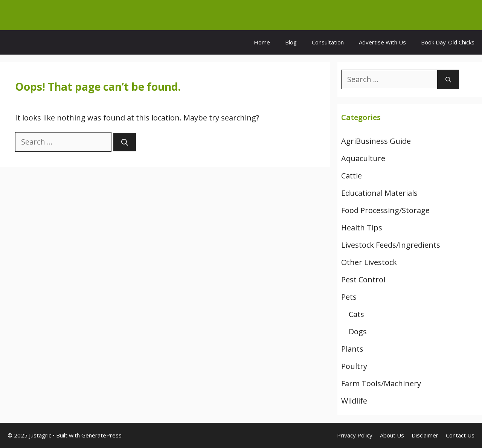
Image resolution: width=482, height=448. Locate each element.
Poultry (354, 366)
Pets (349, 297)
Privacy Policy (355, 435)
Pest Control (363, 280)
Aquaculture (363, 158)
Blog (291, 42)
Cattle (352, 176)
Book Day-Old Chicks (448, 42)
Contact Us (460, 435)
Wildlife (354, 401)
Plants (352, 349)
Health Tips (362, 228)
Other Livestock (369, 262)
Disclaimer (425, 435)
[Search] (125, 142)
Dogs (358, 331)
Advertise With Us (382, 42)
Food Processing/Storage (385, 210)
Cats (356, 314)
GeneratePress (101, 435)
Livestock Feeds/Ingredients (391, 245)
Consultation (328, 42)
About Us (392, 435)
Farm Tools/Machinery (381, 383)
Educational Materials (379, 193)
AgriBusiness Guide (376, 141)
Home (262, 42)
